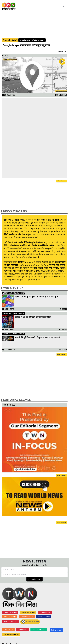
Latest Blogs (45, 612)
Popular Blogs (10, 617)
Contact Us (8, 630)
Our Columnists (39, 630)
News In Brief (10, 40)
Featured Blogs (28, 612)
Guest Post (23, 630)
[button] (64, 6)
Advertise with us (11, 635)
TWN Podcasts (27, 617)
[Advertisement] (34, 24)
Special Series (44, 617)
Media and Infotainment (32, 40)
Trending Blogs (10, 612)
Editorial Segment (18, 400)
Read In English (10, 621)
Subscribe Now (34, 579)
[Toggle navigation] (60, 6)
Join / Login (56, 630)
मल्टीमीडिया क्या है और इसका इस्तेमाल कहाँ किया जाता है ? (36, 297)
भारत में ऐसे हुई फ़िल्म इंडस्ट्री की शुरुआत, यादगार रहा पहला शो (37, 338)
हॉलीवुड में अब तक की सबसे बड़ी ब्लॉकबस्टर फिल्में (33, 317)
